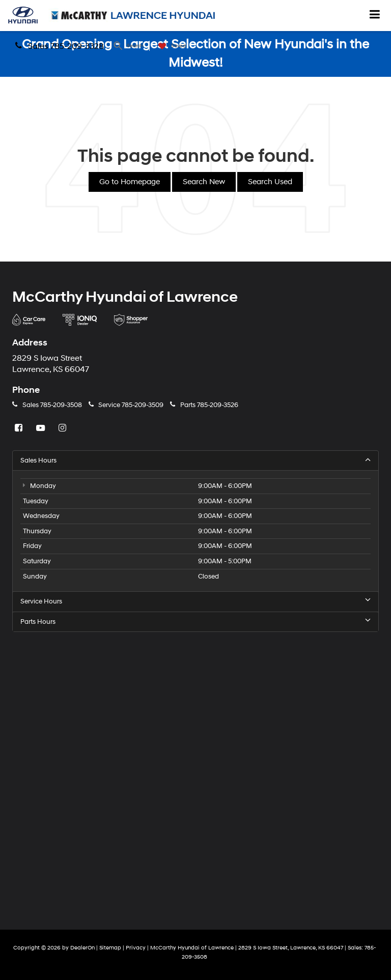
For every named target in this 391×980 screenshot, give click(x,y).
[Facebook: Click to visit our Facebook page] (20, 428)
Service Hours (195, 601)
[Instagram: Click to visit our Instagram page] (64, 428)
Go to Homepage (130, 182)
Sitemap (110, 948)
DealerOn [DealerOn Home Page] (82, 948)
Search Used (270, 182)
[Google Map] (195, 772)
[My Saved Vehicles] (170, 46)
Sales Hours (195, 460)
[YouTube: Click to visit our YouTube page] (42, 428)
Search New (204, 182)
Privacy (136, 948)
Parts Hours (195, 622)
